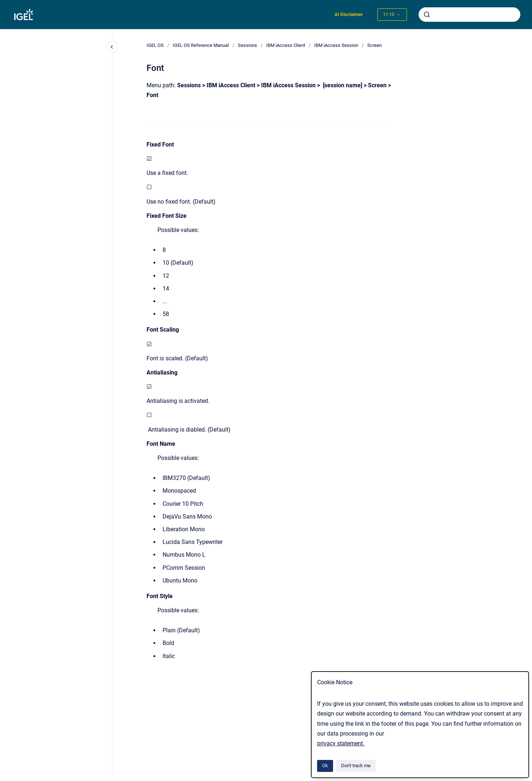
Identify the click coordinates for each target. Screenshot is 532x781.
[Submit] (427, 15)
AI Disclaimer (349, 14)
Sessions (247, 45)
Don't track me (356, 766)
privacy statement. (341, 743)
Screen (375, 45)
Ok (325, 766)
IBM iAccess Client (286, 45)
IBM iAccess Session (336, 45)
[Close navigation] (112, 47)
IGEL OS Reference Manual (201, 45)
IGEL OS (155, 45)
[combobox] (469, 15)
